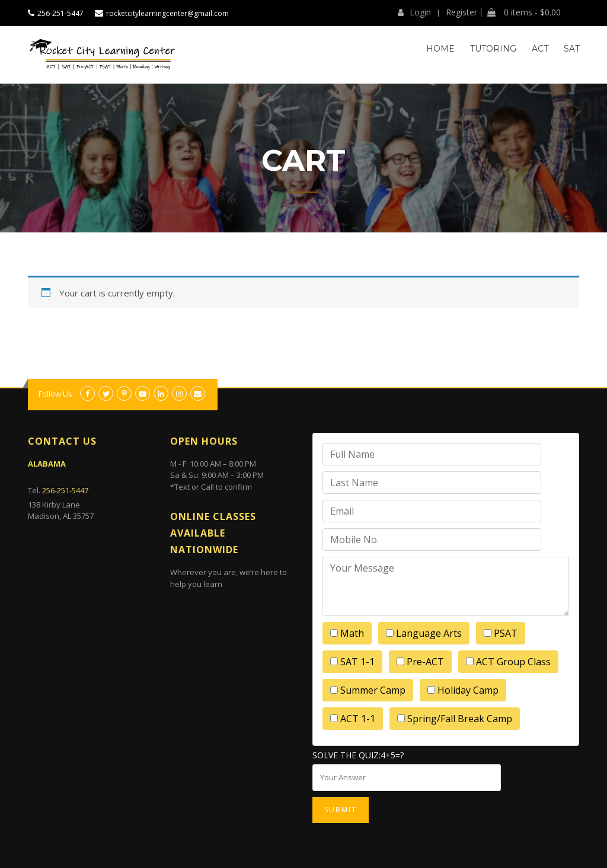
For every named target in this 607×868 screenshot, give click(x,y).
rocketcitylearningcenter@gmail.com (167, 13)
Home (440, 49)
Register (461, 12)
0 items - (524, 12)
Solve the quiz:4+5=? (358, 755)
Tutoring (493, 49)
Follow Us (55, 394)
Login (414, 12)
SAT (572, 49)
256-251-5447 (60, 13)
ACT (540, 49)
